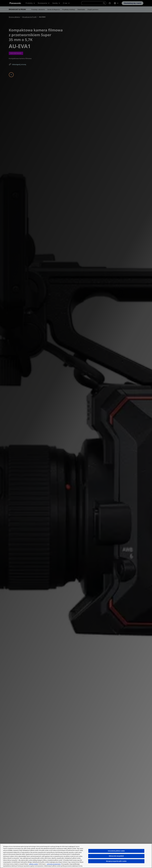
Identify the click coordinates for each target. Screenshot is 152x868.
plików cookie (34, 864)
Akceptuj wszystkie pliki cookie (116, 861)
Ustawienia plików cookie (116, 851)
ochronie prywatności (54, 864)
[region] (76, 856)
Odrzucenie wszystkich (116, 856)
